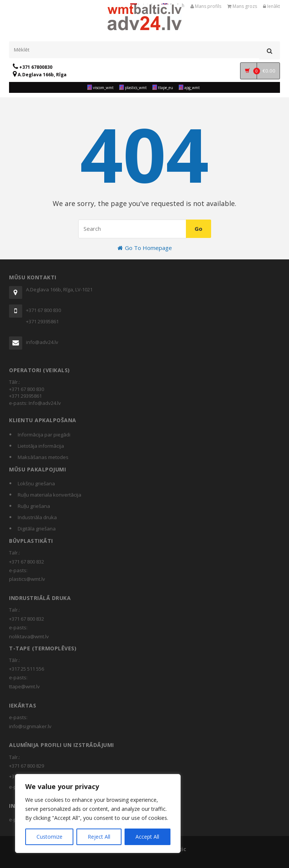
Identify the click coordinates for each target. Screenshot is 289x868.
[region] (98, 813)
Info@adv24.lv (45, 403)
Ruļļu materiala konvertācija (49, 495)
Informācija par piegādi (44, 435)
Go (198, 229)
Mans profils (206, 6)
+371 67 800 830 (43, 310)
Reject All (99, 837)
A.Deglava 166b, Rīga (40, 75)
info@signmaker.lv (30, 726)
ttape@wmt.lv (24, 686)
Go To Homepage (145, 248)
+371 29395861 (42, 321)
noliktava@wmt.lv (29, 636)
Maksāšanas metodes (43, 457)
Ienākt (272, 6)
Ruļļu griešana (34, 506)
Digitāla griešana (37, 529)
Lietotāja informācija (41, 446)
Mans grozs (242, 6)
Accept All (147, 837)
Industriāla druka (37, 517)
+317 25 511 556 (27, 669)
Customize (49, 837)
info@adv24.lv (42, 342)
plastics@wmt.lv (27, 579)
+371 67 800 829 (27, 766)
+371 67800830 (33, 67)
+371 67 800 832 (27, 562)
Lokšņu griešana (36, 483)
